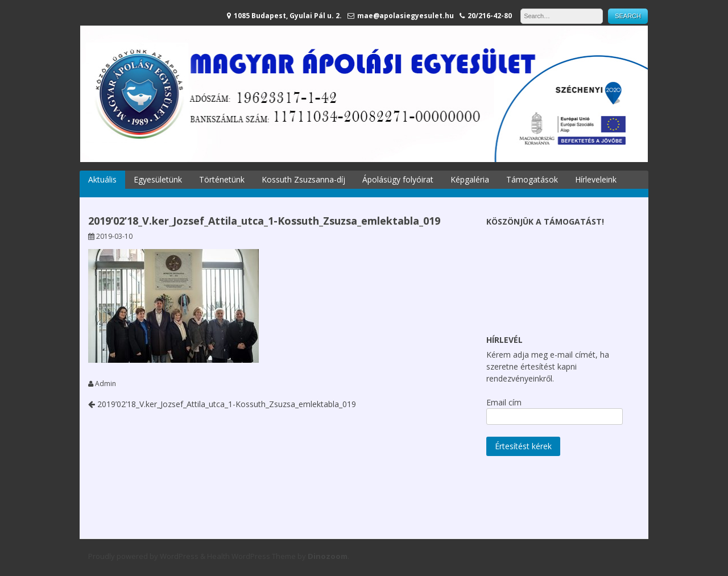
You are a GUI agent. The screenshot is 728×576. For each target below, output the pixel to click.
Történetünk (222, 179)
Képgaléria (470, 179)
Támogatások (532, 179)
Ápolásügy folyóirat (398, 179)
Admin (106, 384)
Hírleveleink (596, 179)
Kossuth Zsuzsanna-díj (303, 179)
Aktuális (102, 179)
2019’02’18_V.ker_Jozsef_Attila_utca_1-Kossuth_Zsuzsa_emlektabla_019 (222, 404)
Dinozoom (328, 556)
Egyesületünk (158, 179)
